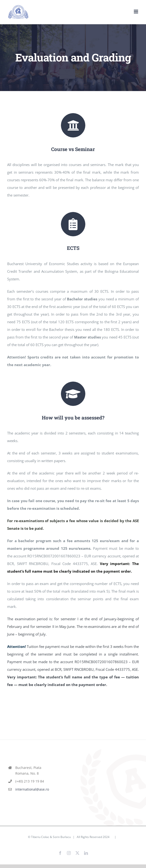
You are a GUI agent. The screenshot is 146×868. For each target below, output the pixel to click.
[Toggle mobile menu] (136, 12)
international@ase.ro (31, 786)
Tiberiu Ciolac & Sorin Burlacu (51, 833)
